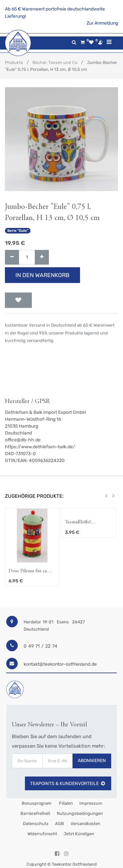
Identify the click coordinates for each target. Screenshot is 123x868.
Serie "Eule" (18, 231)
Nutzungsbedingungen (80, 813)
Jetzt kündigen (79, 834)
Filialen (65, 803)
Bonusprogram (36, 803)
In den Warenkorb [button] (42, 275)
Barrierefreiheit (35, 813)
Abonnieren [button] (92, 761)
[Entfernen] (12, 257)
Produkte (14, 62)
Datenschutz (36, 824)
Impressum (91, 803)
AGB (60, 824)
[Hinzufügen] (42, 257)
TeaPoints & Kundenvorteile (68, 784)
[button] (18, 300)
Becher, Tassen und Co (55, 62)
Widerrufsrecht (42, 834)
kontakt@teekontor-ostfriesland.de (60, 664)
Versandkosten (85, 824)
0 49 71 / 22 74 (41, 646)
